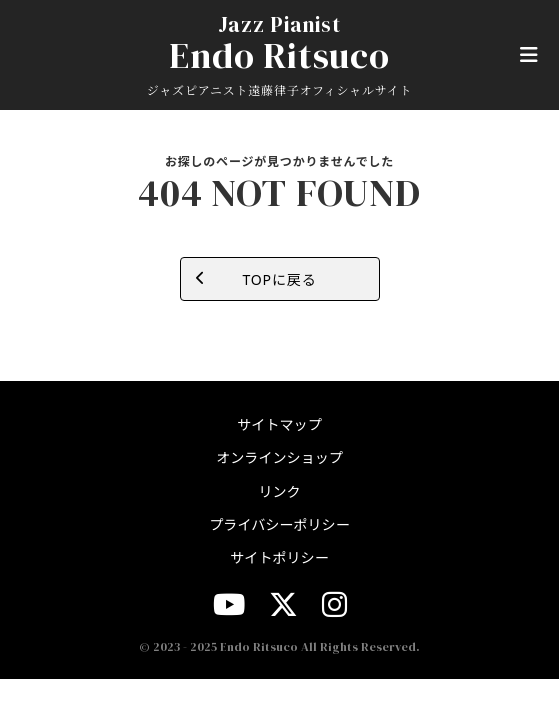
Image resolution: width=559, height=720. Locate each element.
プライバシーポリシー (279, 524)
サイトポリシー (279, 557)
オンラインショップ (279, 457)
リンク (279, 491)
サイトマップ (279, 424)
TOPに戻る (279, 279)
